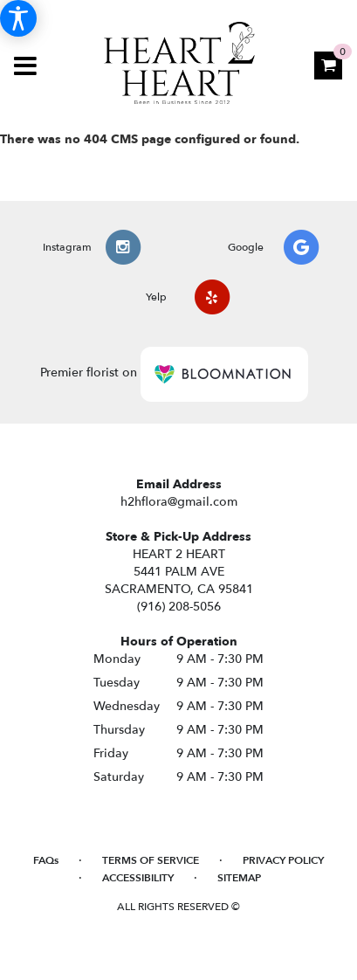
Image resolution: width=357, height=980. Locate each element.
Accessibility (138, 878)
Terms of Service (151, 860)
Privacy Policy (283, 860)
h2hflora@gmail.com (179, 502)
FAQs (46, 860)
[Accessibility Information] (18, 18)
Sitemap (239, 878)
